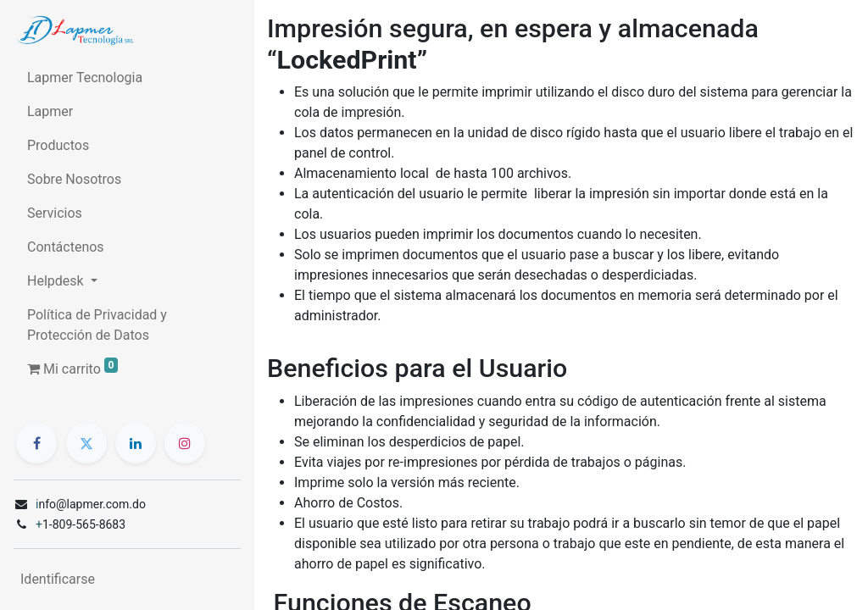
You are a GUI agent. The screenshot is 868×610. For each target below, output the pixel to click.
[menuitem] (127, 78)
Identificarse (58, 579)
